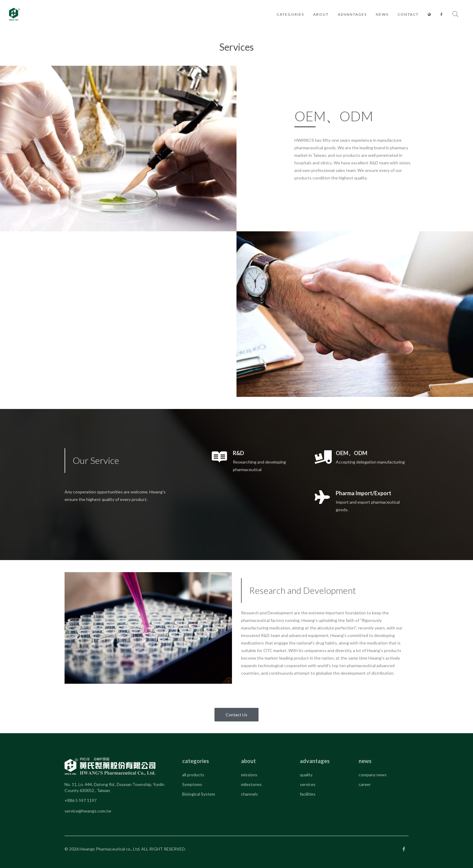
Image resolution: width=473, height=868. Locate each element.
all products (193, 775)
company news (373, 775)
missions (249, 775)
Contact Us (237, 715)
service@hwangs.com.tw (88, 811)
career (365, 784)
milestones (251, 784)
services (308, 784)
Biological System (199, 794)
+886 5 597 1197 (81, 800)
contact (408, 14)
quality (306, 775)
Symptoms (192, 784)
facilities (308, 794)
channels (249, 794)
